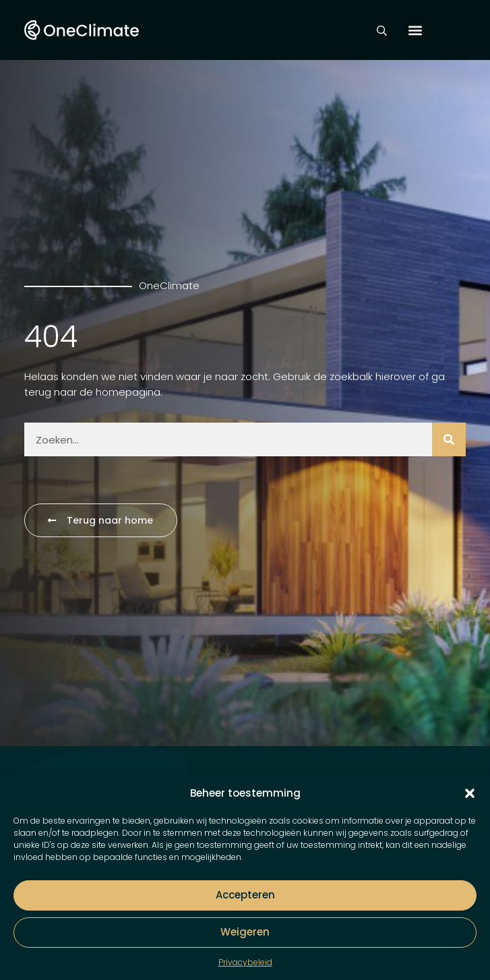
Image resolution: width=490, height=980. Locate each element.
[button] (470, 793)
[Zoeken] (449, 439)
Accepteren (245, 895)
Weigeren (245, 932)
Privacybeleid (245, 962)
